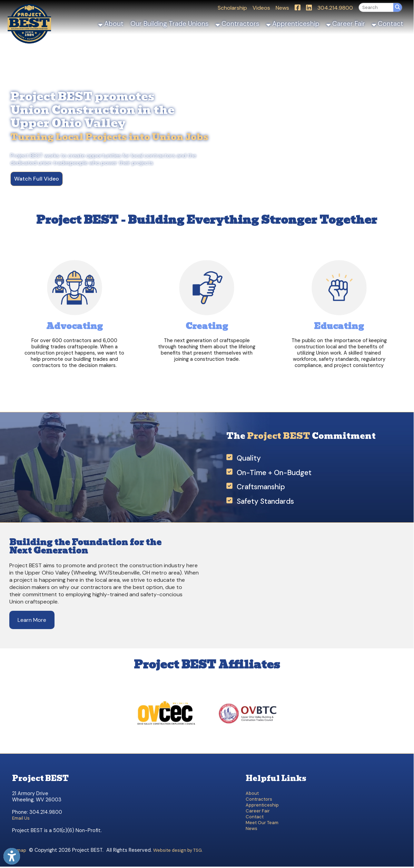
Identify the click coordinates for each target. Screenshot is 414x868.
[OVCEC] (166, 745)
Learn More (32, 620)
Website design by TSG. (178, 850)
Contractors (238, 24)
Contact (388, 24)
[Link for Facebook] (298, 7)
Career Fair (346, 24)
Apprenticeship (293, 24)
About (111, 24)
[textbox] (376, 7)
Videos (261, 8)
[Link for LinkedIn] (309, 7)
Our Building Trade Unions (170, 24)
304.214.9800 (335, 8)
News (282, 8)
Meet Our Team (262, 823)
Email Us (21, 818)
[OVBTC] (247, 745)
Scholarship (232, 8)
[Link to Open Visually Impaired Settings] (12, 856)
